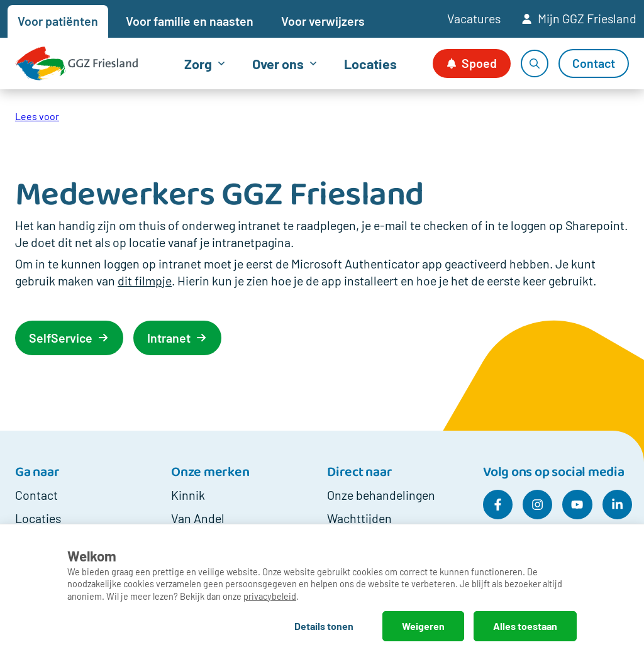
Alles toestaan (525, 626)
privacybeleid (270, 596)
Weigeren (423, 626)
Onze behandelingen (381, 495)
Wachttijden (359, 518)
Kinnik (188, 495)
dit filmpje (145, 280)
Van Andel (198, 518)
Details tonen (324, 626)
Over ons (278, 63)
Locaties (370, 63)
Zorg (198, 63)
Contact (36, 495)
